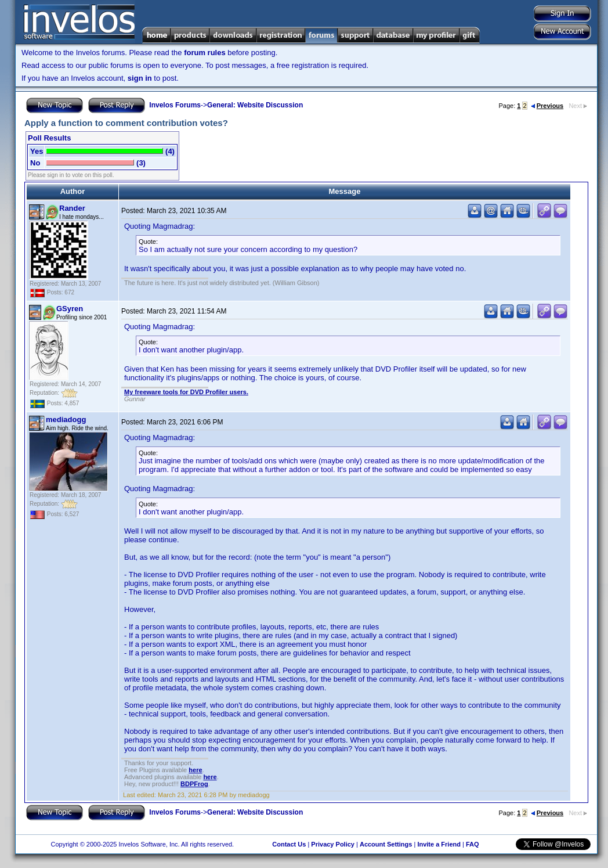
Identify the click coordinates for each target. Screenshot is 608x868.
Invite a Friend (439, 844)
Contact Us (289, 844)
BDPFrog (194, 784)
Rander (72, 208)
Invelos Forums (175, 105)
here (195, 770)
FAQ (473, 844)
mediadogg (66, 419)
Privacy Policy (333, 844)
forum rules (205, 53)
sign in (140, 78)
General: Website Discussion (255, 105)
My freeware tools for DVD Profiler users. (186, 392)
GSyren (70, 309)
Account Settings (386, 844)
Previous (547, 106)
